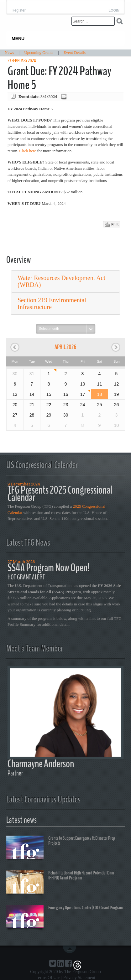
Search (120, 21)
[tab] (65, 281)
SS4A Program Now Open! (49, 568)
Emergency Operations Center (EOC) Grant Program (65, 918)
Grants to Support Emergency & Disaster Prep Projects (61, 848)
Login (114, 10)
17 (83, 394)
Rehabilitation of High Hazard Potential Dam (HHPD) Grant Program (60, 883)
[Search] (93, 21)
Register (19, 10)
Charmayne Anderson (41, 764)
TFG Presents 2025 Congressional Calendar (60, 494)
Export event (65, 97)
